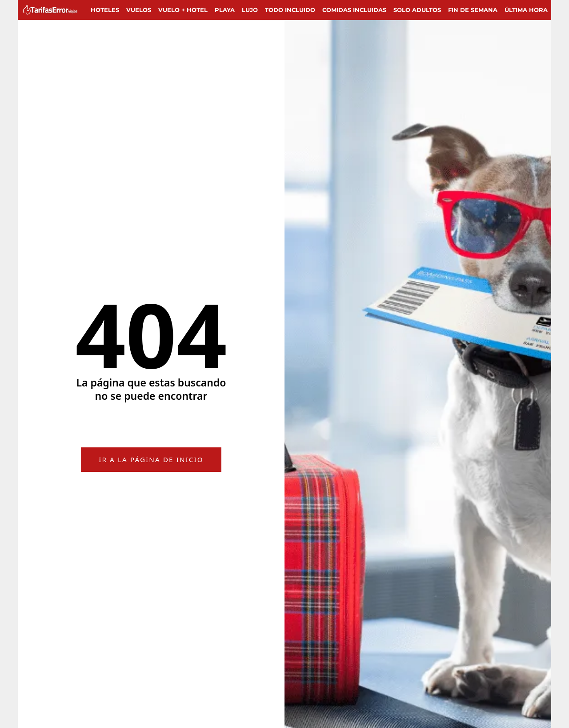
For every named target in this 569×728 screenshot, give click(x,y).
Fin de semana (473, 10)
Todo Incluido (290, 10)
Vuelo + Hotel (183, 10)
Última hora (526, 10)
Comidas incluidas (354, 10)
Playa (225, 10)
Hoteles (105, 10)
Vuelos (139, 10)
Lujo (250, 10)
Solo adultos (417, 10)
